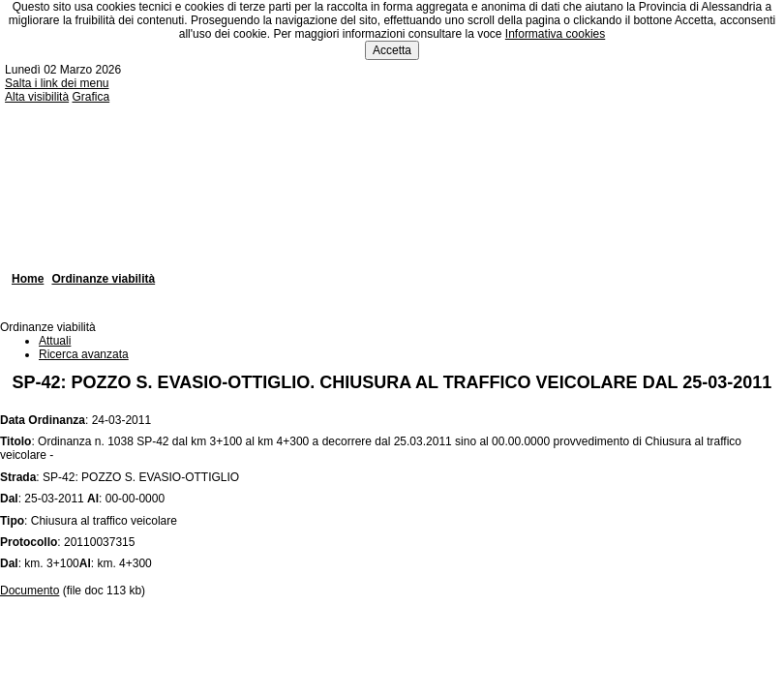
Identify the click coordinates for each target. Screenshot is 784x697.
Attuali (55, 341)
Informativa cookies (555, 34)
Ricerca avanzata (84, 354)
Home (28, 279)
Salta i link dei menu (57, 83)
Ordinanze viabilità (103, 279)
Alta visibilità (37, 97)
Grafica (90, 97)
